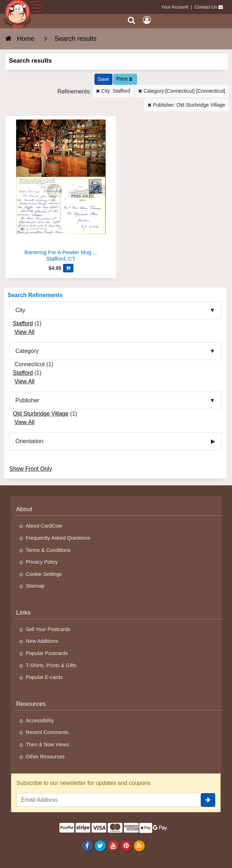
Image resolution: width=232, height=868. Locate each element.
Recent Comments (47, 732)
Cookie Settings (44, 574)
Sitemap (35, 586)
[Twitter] (100, 846)
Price (124, 79)
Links (23, 612)
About (24, 509)
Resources (31, 704)
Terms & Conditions (48, 550)
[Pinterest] (126, 846)
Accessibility (40, 721)
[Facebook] (88, 846)
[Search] (132, 20)
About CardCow (44, 526)
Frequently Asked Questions (58, 538)
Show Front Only (31, 469)
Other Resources (45, 757)
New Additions (42, 641)
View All (24, 332)
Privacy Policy (42, 562)
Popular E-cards (44, 677)
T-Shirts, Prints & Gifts (51, 665)
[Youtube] (113, 846)
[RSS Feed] (139, 846)
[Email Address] (109, 800)
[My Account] (147, 20)
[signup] (208, 800)
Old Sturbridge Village (41, 414)
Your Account (175, 7)
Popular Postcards (47, 653)
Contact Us (206, 7)
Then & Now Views (47, 745)
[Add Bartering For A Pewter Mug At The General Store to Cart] (68, 268)
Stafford (23, 323)
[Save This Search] (103, 79)
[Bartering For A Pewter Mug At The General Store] (61, 192)
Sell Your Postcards (48, 629)
